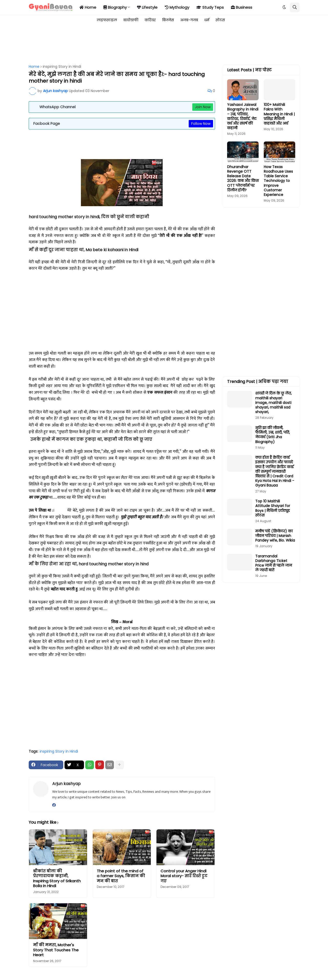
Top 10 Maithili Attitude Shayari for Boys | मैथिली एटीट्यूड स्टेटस (273, 508)
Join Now (203, 107)
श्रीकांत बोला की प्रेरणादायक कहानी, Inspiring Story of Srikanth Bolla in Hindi (57, 878)
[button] (284, 7)
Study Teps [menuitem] (210, 7)
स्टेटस (220, 20)
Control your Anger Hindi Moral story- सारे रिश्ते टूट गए (184, 876)
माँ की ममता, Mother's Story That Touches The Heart (56, 950)
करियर (150, 20)
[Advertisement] (122, 44)
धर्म (207, 20)
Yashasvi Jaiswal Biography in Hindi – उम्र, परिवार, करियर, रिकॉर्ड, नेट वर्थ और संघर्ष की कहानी (243, 116)
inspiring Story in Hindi (62, 67)
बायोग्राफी (131, 20)
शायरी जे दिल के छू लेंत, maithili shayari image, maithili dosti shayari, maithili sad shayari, (273, 403)
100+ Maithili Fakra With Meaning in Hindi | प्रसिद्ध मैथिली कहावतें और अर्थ (279, 114)
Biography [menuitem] (115, 7)
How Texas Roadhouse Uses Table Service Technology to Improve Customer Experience (278, 181)
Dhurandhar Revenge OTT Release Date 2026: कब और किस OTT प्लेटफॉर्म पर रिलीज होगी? (243, 178)
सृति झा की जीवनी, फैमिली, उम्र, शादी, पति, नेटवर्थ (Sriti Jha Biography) (273, 435)
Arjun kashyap (66, 784)
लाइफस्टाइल (107, 20)
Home (34, 67)
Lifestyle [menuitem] (147, 7)
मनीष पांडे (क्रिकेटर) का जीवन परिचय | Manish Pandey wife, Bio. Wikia (275, 536)
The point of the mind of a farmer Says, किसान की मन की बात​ (121, 876)
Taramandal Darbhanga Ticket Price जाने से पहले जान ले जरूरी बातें (274, 563)
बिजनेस (168, 20)
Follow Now (201, 124)
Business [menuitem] (242, 7)
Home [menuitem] (88, 7)
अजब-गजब (189, 20)
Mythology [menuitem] (177, 7)
